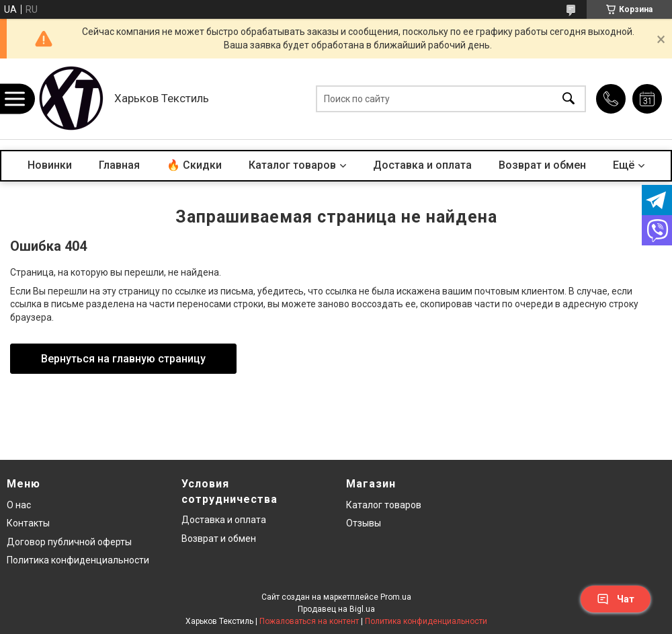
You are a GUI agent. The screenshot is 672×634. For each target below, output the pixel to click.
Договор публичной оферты (69, 542)
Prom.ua (396, 597)
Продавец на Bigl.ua (336, 609)
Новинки (50, 165)
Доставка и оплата (422, 165)
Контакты (28, 523)
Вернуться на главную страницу (123, 359)
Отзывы (364, 523)
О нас (19, 505)
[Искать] (569, 99)
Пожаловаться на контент (309, 621)
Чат (616, 599)
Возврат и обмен (542, 165)
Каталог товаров (292, 165)
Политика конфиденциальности (78, 560)
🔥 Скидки (194, 165)
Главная (119, 165)
